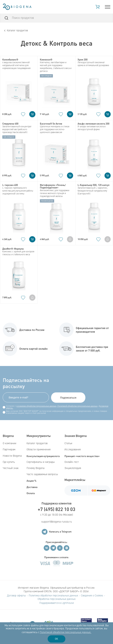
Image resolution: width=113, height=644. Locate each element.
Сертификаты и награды (41, 462)
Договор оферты (16, 596)
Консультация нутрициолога (43, 456)
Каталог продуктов (16, 31)
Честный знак (11, 468)
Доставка (32, 487)
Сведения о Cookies (92, 596)
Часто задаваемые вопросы (42, 474)
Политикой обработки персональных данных (77, 406)
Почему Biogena (35, 468)
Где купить (9, 462)
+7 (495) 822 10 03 (57, 509)
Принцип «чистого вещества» (82, 456)
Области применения (39, 450)
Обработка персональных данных (57, 599)
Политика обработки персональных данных (53, 596)
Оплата (31, 493)
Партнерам (9, 450)
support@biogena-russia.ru (57, 522)
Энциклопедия (73, 468)
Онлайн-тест (72, 462)
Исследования (73, 450)
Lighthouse (68, 603)
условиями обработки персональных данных (36, 406)
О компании (9, 443)
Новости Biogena (12, 456)
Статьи (68, 443)
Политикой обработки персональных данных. (66, 632)
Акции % (31, 481)
